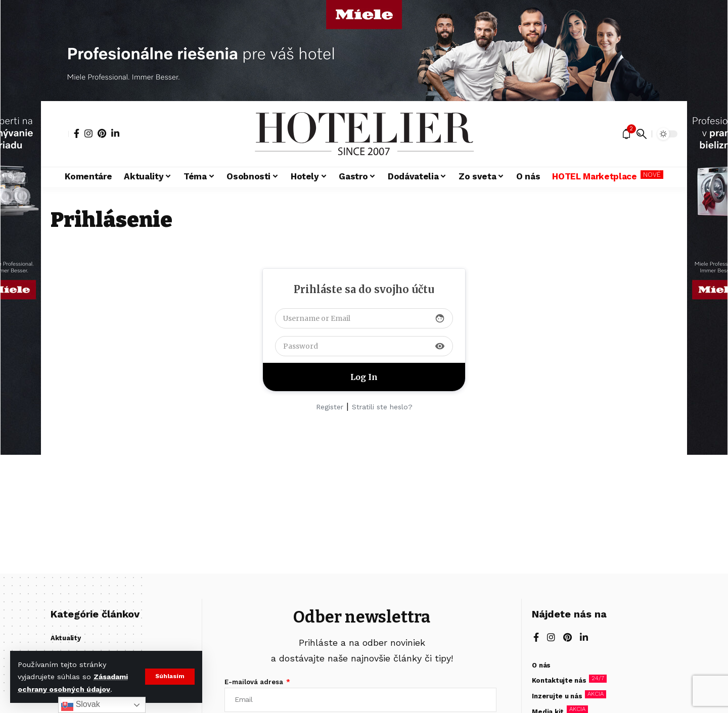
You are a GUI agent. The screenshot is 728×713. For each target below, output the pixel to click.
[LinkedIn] (115, 133)
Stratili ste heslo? (382, 407)
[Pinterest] (102, 133)
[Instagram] (88, 133)
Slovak (80, 705)
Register (330, 407)
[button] (170, 677)
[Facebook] (77, 133)
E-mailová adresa (255, 682)
